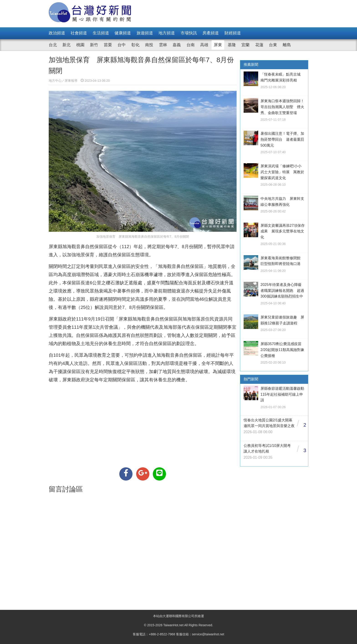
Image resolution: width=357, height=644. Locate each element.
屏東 (218, 45)
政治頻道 (57, 33)
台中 (122, 45)
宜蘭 (245, 45)
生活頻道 (101, 33)
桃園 (80, 45)
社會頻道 (79, 33)
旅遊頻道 (145, 33)
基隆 (232, 45)
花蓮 (259, 45)
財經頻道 (233, 33)
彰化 (135, 45)
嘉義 (177, 45)
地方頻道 (167, 33)
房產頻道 (211, 33)
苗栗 (108, 45)
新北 (66, 45)
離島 (287, 45)
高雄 (204, 45)
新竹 (94, 45)
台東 (273, 45)
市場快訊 (189, 33)
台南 (191, 45)
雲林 (163, 45)
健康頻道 (123, 33)
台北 (53, 45)
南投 (149, 45)
